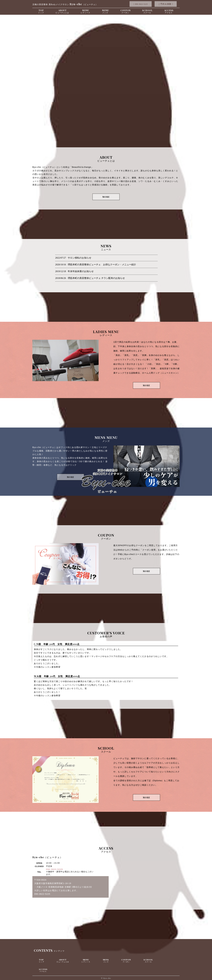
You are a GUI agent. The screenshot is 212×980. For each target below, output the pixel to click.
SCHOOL (147, 11)
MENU (105, 11)
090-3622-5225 (55, 869)
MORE (106, 197)
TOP (41, 11)
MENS (106, 961)
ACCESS (169, 11)
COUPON (126, 11)
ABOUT (62, 11)
